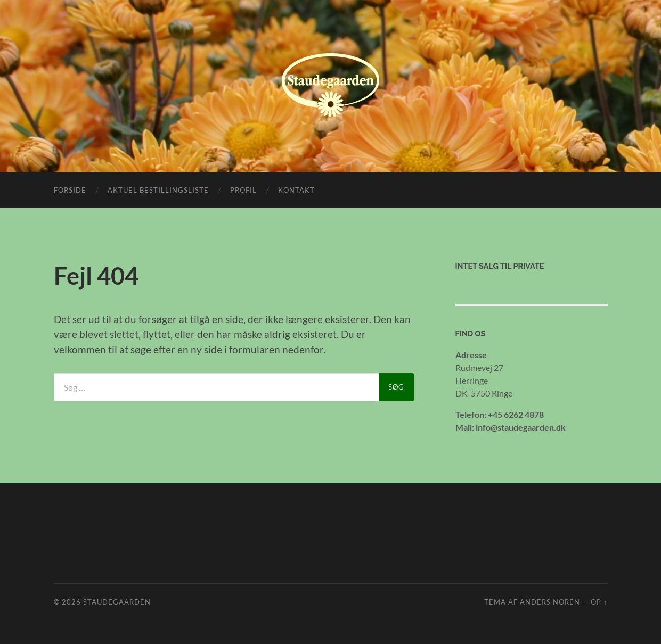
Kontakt (296, 190)
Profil (243, 190)
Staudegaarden (117, 602)
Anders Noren (550, 602)
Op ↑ (599, 602)
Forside (70, 190)
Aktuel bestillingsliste (158, 190)
